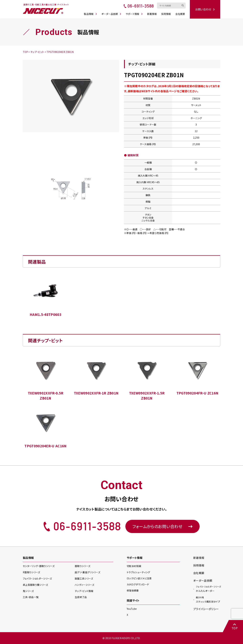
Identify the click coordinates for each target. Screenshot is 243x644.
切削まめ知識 (134, 566)
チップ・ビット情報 (84, 591)
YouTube (132, 609)
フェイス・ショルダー (37, 578)
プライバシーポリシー (206, 609)
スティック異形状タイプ (208, 599)
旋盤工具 (84, 578)
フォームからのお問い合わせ (163, 526)
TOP (235, 626)
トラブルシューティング (138, 572)
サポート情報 (134, 14)
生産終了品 (81, 597)
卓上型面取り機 (35, 585)
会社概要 (180, 14)
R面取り (31, 572)
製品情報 (90, 14)
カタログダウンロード (138, 584)
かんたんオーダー (208, 589)
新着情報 (152, 14)
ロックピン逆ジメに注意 (139, 578)
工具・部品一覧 (31, 597)
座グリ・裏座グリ (87, 572)
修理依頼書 (133, 590)
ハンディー (84, 585)
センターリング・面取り (39, 566)
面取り (83, 566)
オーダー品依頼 (111, 14)
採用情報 (166, 14)
